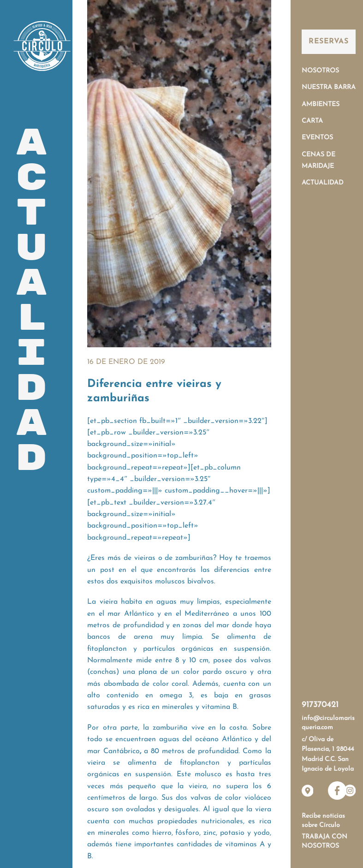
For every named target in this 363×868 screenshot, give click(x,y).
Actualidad (323, 183)
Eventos (317, 138)
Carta (312, 121)
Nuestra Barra (329, 87)
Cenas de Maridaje (318, 161)
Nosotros (320, 71)
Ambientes (321, 104)
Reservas (328, 42)
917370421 (320, 705)
